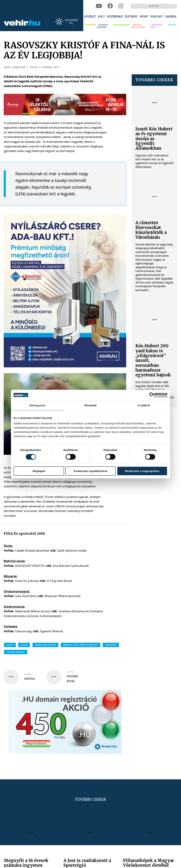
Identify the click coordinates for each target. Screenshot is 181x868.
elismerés (111, 645)
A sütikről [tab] (144, 405)
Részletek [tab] (90, 405)
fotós (70, 672)
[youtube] (99, 6)
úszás (24, 645)
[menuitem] (90, 17)
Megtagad (39, 471)
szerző (28, 674)
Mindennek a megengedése (142, 471)
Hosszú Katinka (16, 652)
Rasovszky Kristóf (45, 645)
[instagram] (121, 6)
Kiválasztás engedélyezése (90, 471)
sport (10, 645)
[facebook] (110, 6)
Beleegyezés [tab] (37, 405)
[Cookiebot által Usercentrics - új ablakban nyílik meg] (152, 395)
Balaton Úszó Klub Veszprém (80, 645)
